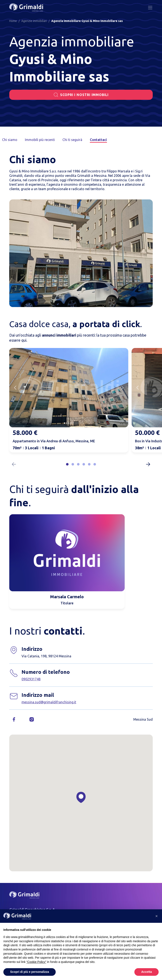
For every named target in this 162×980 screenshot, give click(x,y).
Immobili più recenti (40, 140)
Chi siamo (10, 140)
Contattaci (98, 140)
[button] (67, 464)
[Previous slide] (15, 388)
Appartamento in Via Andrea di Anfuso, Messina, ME (54, 441)
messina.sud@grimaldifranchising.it (49, 702)
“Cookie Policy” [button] (36, 962)
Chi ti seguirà (72, 140)
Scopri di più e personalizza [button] (30, 972)
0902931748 (31, 679)
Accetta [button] (146, 972)
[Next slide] (122, 388)
